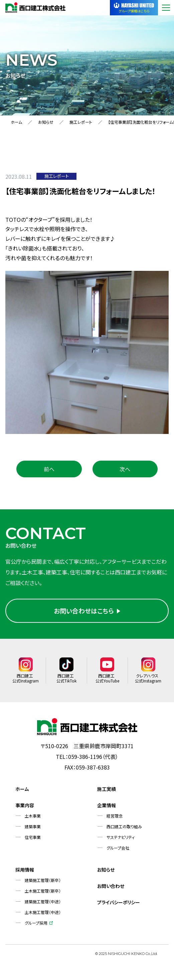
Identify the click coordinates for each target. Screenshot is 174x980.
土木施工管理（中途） (43, 915)
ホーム (16, 122)
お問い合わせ (111, 889)
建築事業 (33, 829)
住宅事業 (33, 840)
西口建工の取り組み (124, 829)
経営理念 (115, 818)
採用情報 (25, 872)
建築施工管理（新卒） (43, 883)
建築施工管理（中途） (43, 904)
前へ (49, 469)
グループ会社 (118, 850)
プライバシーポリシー (119, 905)
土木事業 (33, 818)
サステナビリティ (121, 840)
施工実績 (107, 792)
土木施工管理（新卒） (43, 893)
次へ (125, 469)
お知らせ (46, 122)
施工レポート (81, 122)
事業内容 (25, 808)
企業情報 (107, 808)
